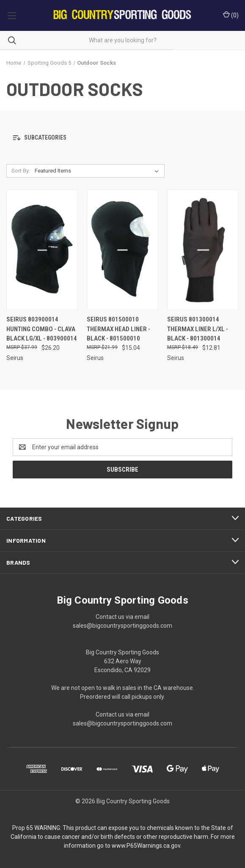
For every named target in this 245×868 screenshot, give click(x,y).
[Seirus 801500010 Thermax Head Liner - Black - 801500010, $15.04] (122, 250)
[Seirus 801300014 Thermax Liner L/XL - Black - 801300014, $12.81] (203, 250)
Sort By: (21, 171)
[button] (122, 138)
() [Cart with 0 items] (231, 15)
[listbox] (98, 171)
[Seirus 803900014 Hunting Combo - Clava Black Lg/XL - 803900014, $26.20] (42, 250)
